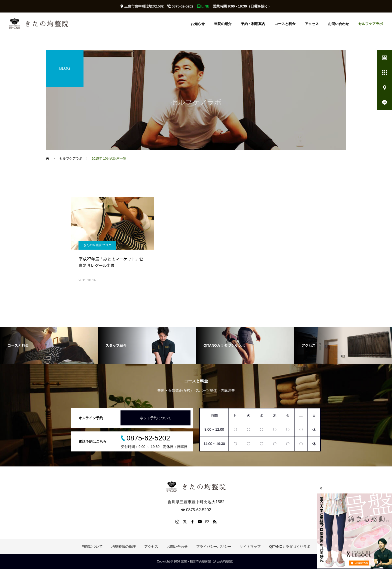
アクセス (312, 24)
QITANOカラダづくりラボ (290, 546)
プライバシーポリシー (214, 546)
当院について (92, 546)
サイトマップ (250, 546)
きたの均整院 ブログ (97, 245)
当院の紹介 (223, 24)
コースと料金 (285, 24)
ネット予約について (155, 418)
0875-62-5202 (180, 6)
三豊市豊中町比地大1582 (142, 6)
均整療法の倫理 (123, 546)
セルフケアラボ (370, 24)
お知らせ (198, 24)
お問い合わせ (338, 24)
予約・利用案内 (253, 24)
